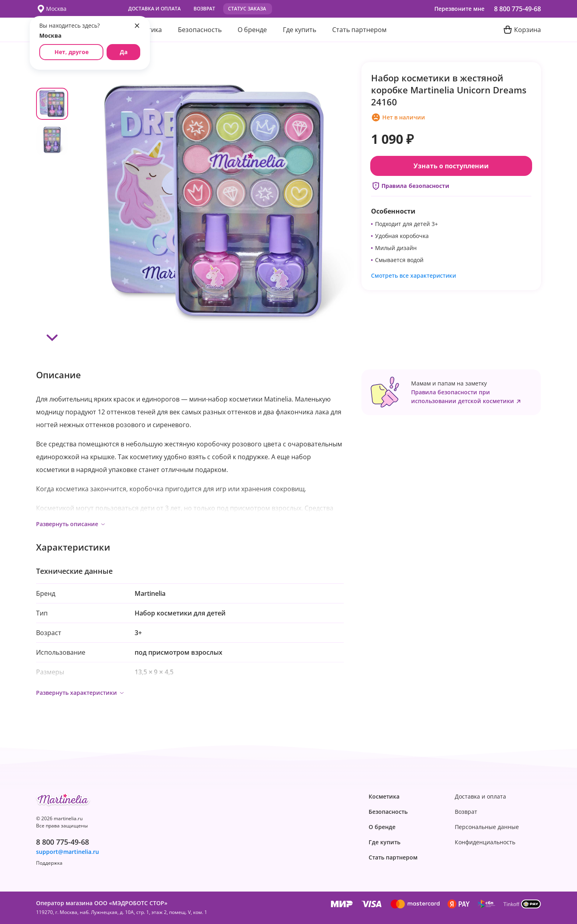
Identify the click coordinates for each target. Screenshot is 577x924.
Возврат (204, 9)
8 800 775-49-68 (517, 9)
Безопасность (200, 30)
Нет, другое (72, 52)
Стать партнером (359, 30)
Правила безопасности (410, 186)
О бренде (252, 30)
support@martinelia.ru (68, 852)
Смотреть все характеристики (414, 275)
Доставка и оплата (154, 9)
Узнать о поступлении (451, 166)
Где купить (300, 30)
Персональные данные (487, 827)
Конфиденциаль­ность (485, 842)
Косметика (384, 797)
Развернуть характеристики (81, 693)
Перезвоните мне (459, 9)
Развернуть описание (71, 524)
